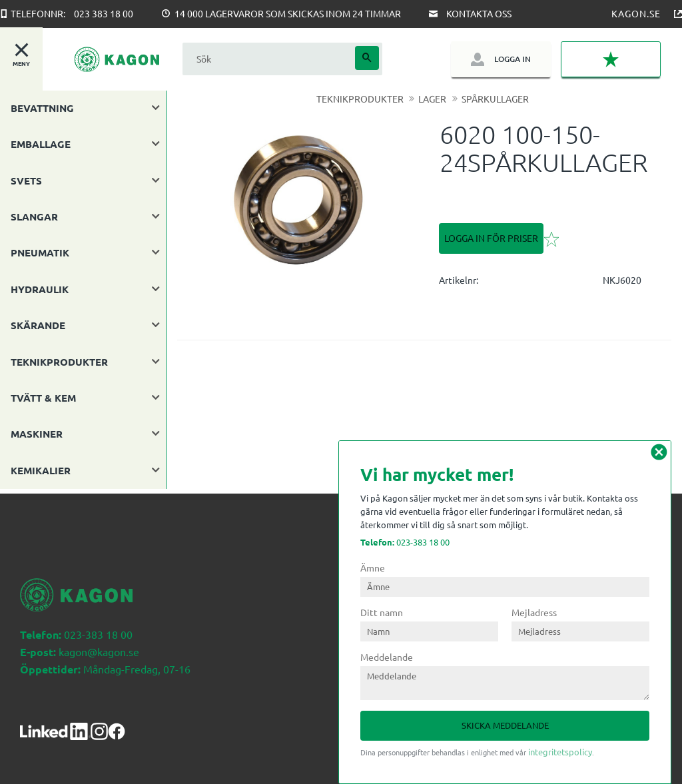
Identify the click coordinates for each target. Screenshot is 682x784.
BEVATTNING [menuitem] (42, 108)
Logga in (512, 59)
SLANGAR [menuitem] (34, 216)
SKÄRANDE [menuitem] (38, 325)
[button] (611, 59)
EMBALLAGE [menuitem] (41, 144)
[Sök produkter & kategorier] (267, 59)
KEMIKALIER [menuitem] (41, 470)
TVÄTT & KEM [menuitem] (43, 398)
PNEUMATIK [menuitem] (40, 252)
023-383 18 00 (405, 542)
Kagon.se (636, 13)
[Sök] (367, 58)
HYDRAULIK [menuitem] (40, 289)
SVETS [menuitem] (26, 181)
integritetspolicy (560, 752)
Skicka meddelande (505, 725)
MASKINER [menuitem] (37, 434)
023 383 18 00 (104, 13)
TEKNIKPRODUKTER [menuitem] (59, 362)
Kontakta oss (479, 13)
